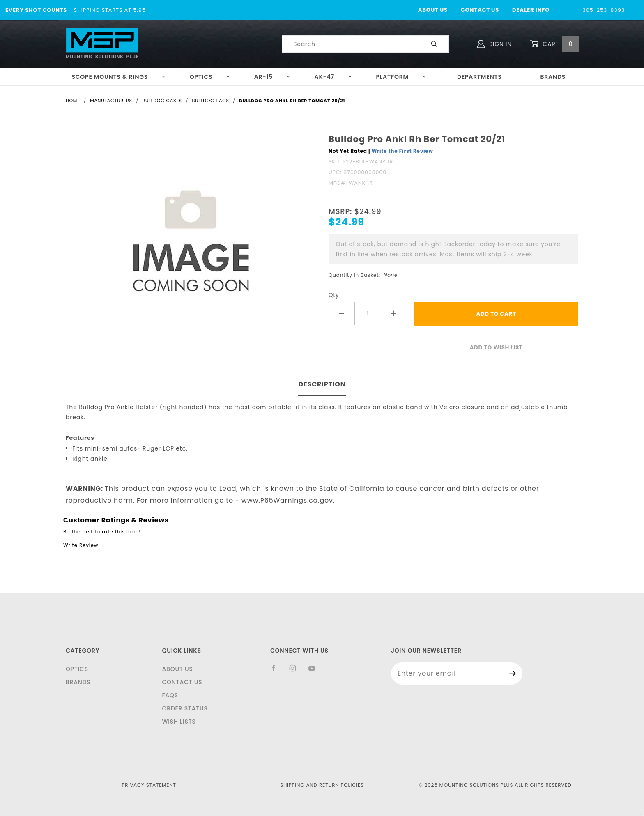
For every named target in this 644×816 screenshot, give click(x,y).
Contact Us (480, 10)
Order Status (185, 708)
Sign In (494, 44)
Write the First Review (402, 151)
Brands (553, 77)
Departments (480, 77)
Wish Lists (179, 722)
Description (322, 384)
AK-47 (333, 77)
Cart (554, 44)
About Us (433, 10)
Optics (210, 77)
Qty (334, 295)
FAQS (170, 695)
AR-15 (272, 77)
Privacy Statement (149, 785)
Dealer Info (531, 10)
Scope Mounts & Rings (118, 77)
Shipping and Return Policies (322, 785)
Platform (401, 77)
